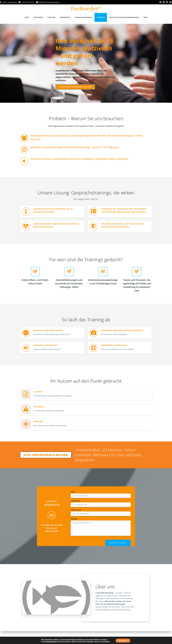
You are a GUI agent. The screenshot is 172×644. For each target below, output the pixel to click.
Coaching (51, 17)
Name (73, 492)
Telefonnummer (76, 510)
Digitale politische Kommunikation (124, 17)
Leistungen (38, 17)
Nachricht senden (118, 543)
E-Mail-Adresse (76, 501)
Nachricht (74, 519)
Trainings (101, 17)
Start (27, 17)
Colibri (114, 637)
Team (145, 17)
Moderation (65, 17)
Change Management (83, 17)
